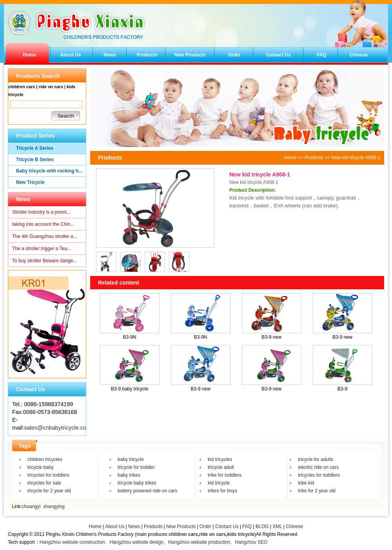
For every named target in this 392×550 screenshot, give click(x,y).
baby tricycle (131, 459)
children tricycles (45, 459)
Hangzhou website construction (72, 542)
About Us (70, 55)
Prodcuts (314, 158)
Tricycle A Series (35, 148)
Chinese (359, 55)
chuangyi (31, 506)
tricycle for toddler (136, 467)
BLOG (262, 526)
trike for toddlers (225, 475)
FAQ (322, 55)
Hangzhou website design (136, 542)
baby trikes (129, 475)
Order (234, 55)
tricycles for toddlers (48, 475)
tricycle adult (221, 467)
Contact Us (278, 55)
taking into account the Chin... (43, 224)
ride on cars (212, 534)
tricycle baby (41, 467)
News (110, 55)
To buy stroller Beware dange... (44, 261)
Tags (25, 446)
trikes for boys (222, 491)
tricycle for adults (316, 459)
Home (29, 55)
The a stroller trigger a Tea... (42, 249)
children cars (183, 534)
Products (147, 55)
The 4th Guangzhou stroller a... (44, 236)
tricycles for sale (44, 483)
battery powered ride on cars (147, 491)
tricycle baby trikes (137, 483)
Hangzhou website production (199, 542)
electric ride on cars (318, 467)
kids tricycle (240, 534)
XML (277, 526)
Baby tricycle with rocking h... (49, 171)
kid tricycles (220, 459)
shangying (54, 506)
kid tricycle (219, 483)
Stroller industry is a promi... (41, 212)
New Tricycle (30, 182)
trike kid (306, 483)
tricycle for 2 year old (49, 491)
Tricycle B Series (35, 160)
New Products (190, 55)
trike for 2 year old (317, 491)
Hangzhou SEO (251, 542)
